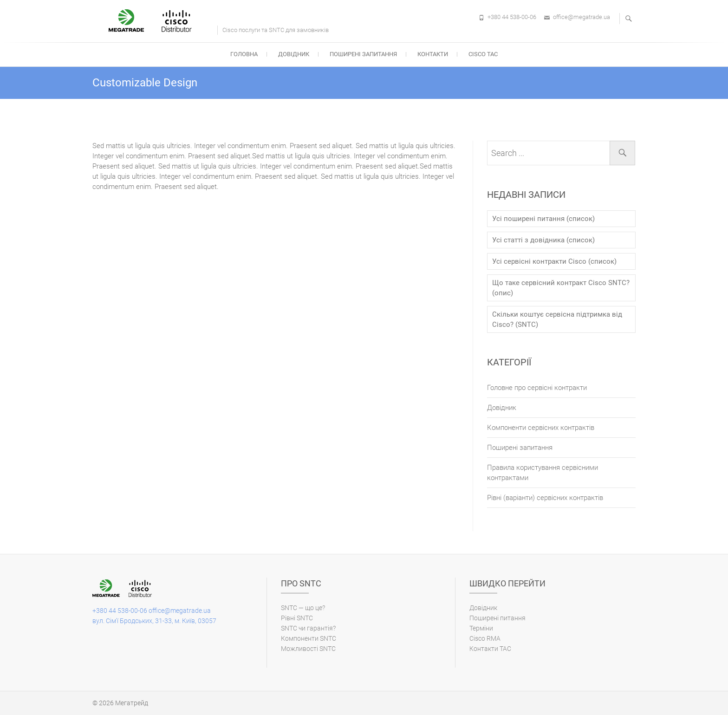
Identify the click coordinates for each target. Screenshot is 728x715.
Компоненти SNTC (309, 638)
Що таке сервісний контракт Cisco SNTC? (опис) (561, 288)
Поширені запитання (363, 54)
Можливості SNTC (308, 649)
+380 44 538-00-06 (512, 17)
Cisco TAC (483, 54)
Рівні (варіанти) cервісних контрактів (545, 498)
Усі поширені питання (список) (543, 219)
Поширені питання (497, 618)
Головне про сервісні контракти (537, 388)
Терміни (481, 628)
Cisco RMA (485, 638)
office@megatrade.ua (582, 17)
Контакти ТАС (490, 649)
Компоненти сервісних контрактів (541, 428)
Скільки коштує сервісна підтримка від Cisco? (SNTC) (557, 319)
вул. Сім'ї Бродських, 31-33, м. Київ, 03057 (154, 621)
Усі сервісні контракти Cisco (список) (554, 261)
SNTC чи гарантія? (308, 628)
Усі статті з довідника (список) (543, 240)
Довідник (294, 54)
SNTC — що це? (303, 608)
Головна (244, 54)
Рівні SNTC (297, 618)
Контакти (433, 54)
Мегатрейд (132, 703)
